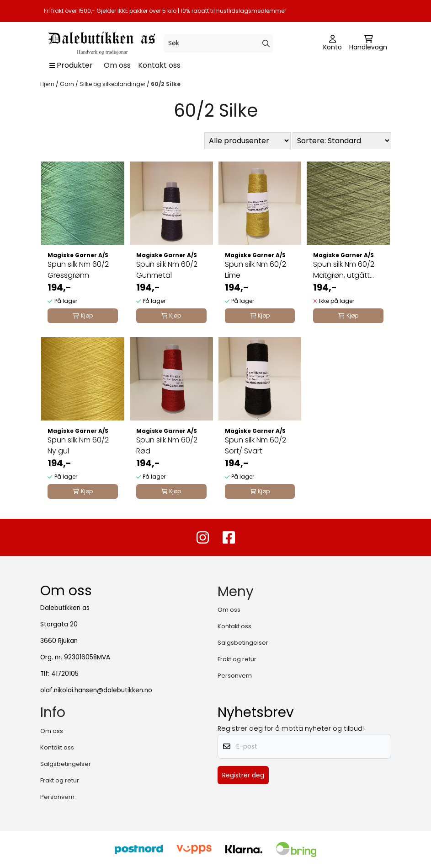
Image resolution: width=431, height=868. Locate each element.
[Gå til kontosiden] (333, 43)
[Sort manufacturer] (247, 141)
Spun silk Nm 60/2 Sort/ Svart (255, 445)
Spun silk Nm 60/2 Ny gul (78, 445)
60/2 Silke (166, 84)
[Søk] (218, 43)
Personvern (235, 676)
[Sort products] (342, 141)
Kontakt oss (159, 65)
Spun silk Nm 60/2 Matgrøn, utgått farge (344, 270)
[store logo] (101, 43)
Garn (68, 84)
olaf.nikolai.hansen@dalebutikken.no (96, 690)
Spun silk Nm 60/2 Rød (167, 445)
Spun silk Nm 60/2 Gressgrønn (78, 270)
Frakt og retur (237, 659)
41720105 (65, 674)
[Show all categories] (71, 65)
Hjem (48, 84)
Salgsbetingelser (243, 643)
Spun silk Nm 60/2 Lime (255, 270)
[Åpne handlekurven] (368, 43)
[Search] (266, 43)
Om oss (117, 65)
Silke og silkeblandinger (113, 84)
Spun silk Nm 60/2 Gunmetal (167, 270)
